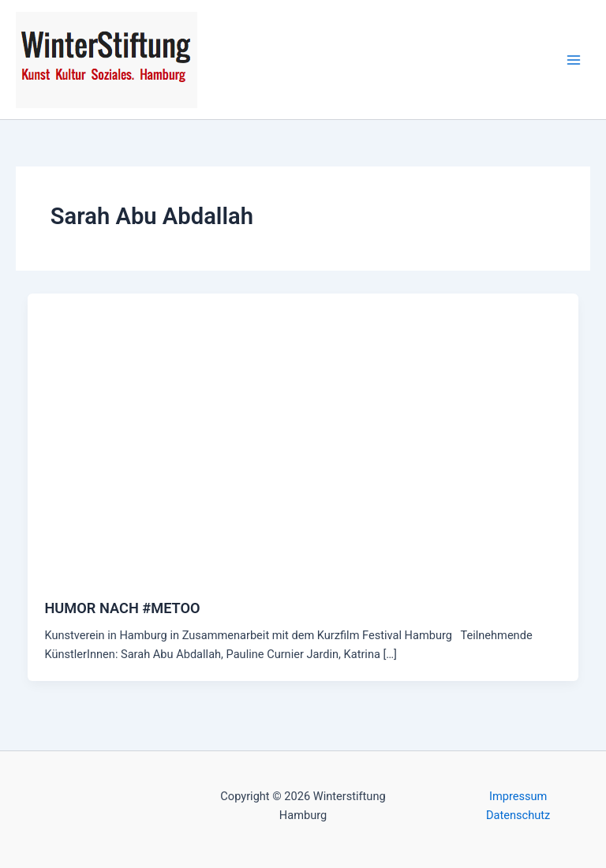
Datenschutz (518, 815)
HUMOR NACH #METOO (122, 608)
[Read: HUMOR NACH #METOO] (303, 436)
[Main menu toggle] (574, 60)
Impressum (518, 796)
